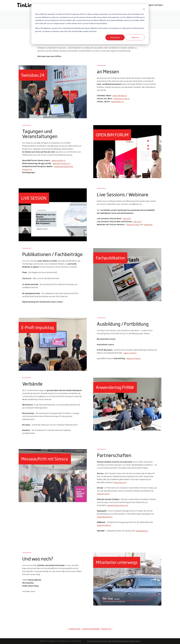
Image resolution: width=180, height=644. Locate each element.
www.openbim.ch (59, 160)
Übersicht (127, 218)
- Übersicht (137, 221)
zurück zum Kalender (91, 629)
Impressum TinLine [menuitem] (101, 641)
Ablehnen (135, 37)
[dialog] (90, 24)
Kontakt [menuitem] (90, 641)
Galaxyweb (148, 224)
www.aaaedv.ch (142, 531)
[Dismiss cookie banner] (144, 9)
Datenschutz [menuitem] (134, 641)
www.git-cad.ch (103, 494)
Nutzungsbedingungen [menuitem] (121, 641)
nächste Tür (106, 629)
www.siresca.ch (120, 482)
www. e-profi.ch (130, 353)
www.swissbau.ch (120, 95)
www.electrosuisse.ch (61, 163)
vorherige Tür (75, 629)
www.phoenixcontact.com (118, 505)
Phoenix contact (133, 224)
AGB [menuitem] (110, 641)
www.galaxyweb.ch (105, 517)
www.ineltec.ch (118, 102)
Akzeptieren (115, 37)
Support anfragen (155, 5)
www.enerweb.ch (104, 525)
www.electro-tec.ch (122, 99)
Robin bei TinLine (134, 358)
